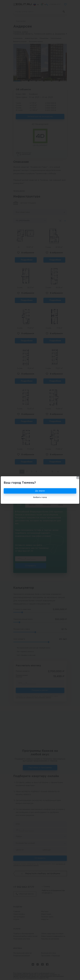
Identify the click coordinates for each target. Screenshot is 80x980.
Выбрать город (40, 497)
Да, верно (40, 491)
